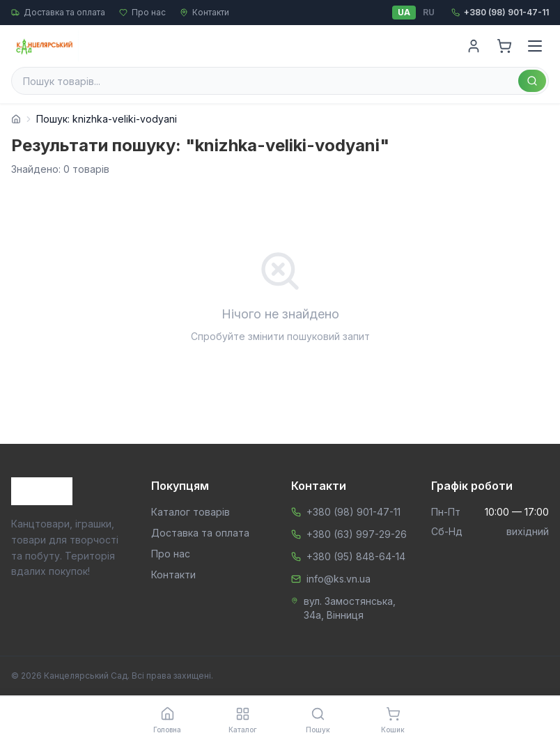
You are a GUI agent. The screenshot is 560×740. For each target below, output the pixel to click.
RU (429, 12)
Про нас (142, 12)
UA (404, 12)
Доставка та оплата (58, 12)
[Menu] (535, 46)
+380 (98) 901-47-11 (353, 512)
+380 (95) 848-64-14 (356, 556)
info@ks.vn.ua (339, 579)
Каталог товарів (190, 512)
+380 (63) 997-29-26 (357, 534)
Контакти (204, 12)
